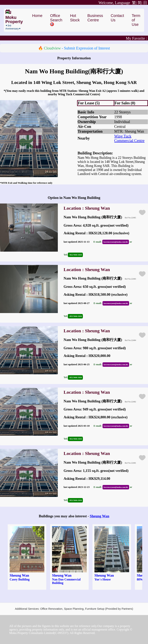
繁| (118, 3)
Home (37, 16)
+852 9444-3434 (75, 255)
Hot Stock (75, 18)
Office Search (56, 20)
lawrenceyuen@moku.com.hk (116, 242)
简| (140, 3)
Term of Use (136, 20)
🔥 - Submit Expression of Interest (74, 48)
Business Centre (95, 18)
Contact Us (117, 18)
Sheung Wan (100, 516)
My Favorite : (136, 38)
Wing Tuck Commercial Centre (129, 138)
